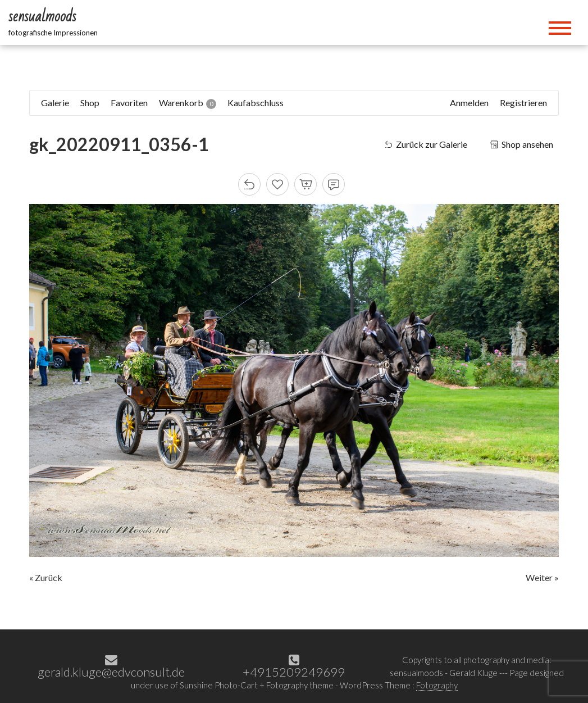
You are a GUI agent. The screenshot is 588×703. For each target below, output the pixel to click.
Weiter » (542, 577)
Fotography (437, 685)
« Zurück (46, 577)
